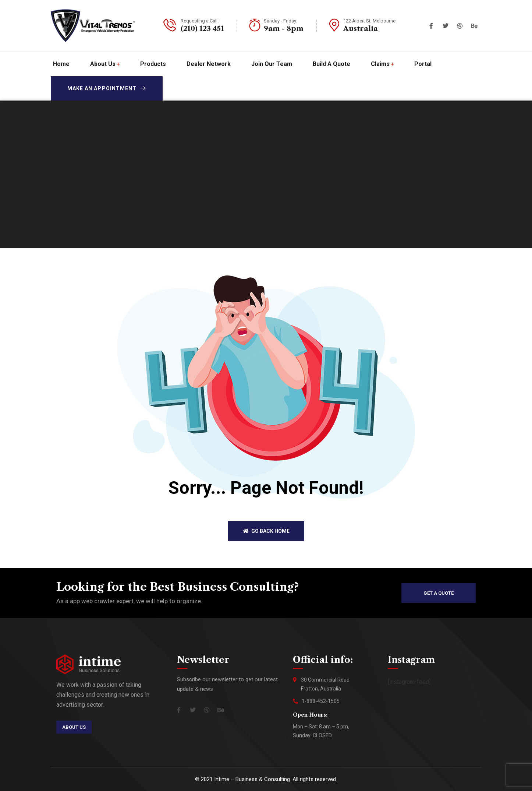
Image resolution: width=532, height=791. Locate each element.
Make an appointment (107, 88)
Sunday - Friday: (281, 21)
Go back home (266, 531)
